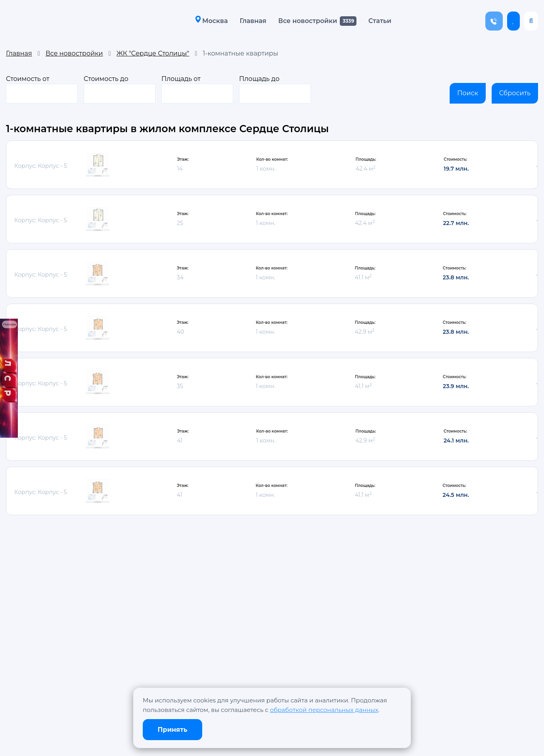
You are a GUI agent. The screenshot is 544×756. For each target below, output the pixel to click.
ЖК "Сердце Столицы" (153, 53)
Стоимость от (42, 89)
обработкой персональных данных (324, 710)
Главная (251, 21)
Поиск (468, 93)
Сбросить (515, 93)
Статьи (378, 21)
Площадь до (275, 89)
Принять (173, 730)
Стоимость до (120, 89)
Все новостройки (305, 21)
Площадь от (197, 89)
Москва (209, 20)
